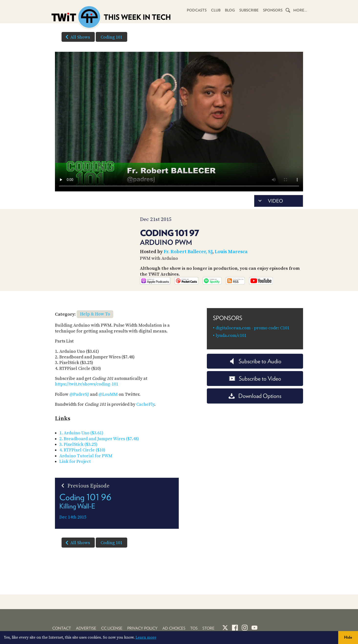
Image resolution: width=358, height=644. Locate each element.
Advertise (86, 628)
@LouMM (108, 407)
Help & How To (95, 327)
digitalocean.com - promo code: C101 (253, 340)
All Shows (77, 37)
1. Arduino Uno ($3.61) (81, 446)
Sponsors (273, 10)
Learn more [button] (146, 637)
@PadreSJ (79, 407)
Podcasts (197, 10)
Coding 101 (111, 37)
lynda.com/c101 (231, 348)
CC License (112, 628)
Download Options (255, 409)
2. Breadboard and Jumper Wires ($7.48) (99, 451)
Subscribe (249, 10)
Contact (62, 628)
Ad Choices (174, 628)
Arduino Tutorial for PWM (86, 468)
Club (216, 10)
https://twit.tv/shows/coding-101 (87, 397)
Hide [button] (348, 637)
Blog (230, 10)
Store (208, 628)
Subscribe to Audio (255, 374)
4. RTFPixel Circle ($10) (82, 463)
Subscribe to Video (255, 391)
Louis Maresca (231, 252)
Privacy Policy (142, 628)
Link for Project (75, 474)
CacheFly (145, 417)
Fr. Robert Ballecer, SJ (188, 252)
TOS (194, 628)
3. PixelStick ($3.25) (78, 457)
